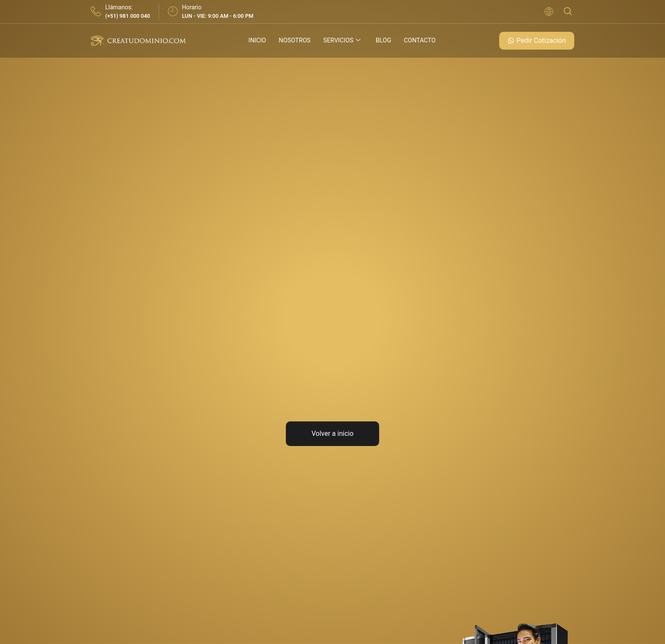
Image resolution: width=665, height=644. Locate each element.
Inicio (256, 41)
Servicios (342, 41)
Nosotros (294, 41)
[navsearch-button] (568, 12)
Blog (384, 41)
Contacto (421, 41)
